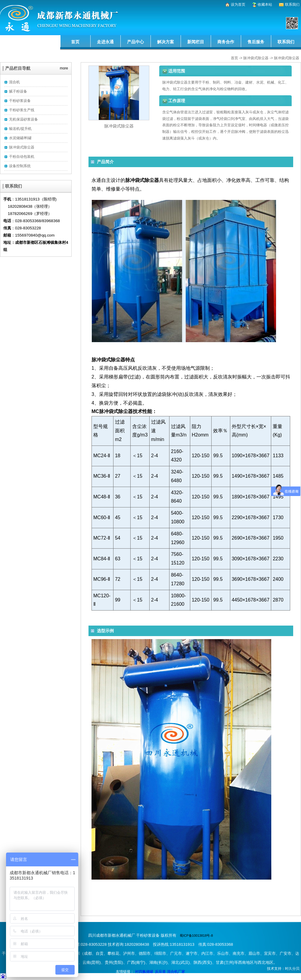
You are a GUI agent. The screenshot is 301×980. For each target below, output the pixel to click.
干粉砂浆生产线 (22, 110)
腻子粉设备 (18, 91)
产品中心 (135, 42)
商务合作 (226, 42)
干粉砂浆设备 (20, 101)
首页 (75, 42)
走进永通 (105, 42)
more (64, 67)
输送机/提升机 (20, 129)
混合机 (14, 82)
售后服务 (256, 42)
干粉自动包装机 (22, 157)
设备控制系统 (20, 166)
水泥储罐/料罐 (20, 138)
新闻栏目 (196, 42)
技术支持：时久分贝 (283, 969)
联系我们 (286, 42)
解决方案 (166, 42)
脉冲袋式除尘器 (256, 58)
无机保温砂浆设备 (23, 119)
